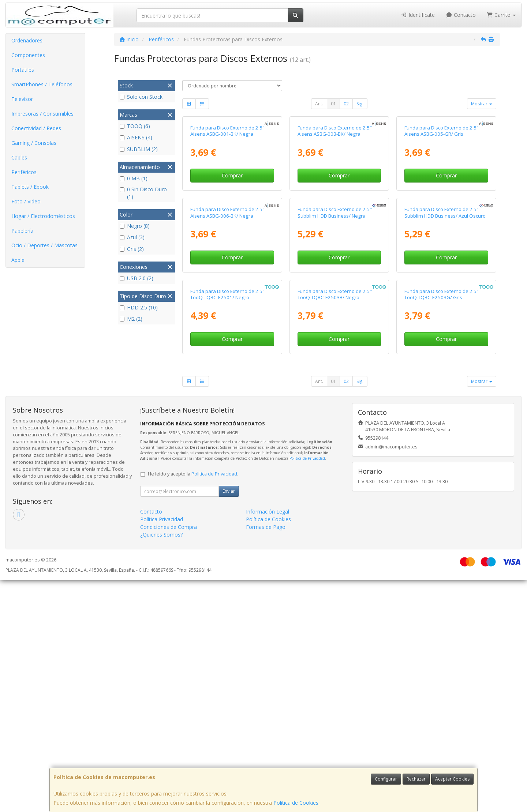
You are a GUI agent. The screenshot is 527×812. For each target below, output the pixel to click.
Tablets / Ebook (30, 187)
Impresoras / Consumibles (42, 114)
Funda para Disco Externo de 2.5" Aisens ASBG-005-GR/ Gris (442, 208)
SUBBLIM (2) (139, 149)
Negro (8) (135, 226)
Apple (18, 260)
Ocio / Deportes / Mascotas (44, 245)
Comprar (232, 253)
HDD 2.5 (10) (139, 307)
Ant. (319, 104)
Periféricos (24, 172)
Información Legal (268, 743)
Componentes (28, 55)
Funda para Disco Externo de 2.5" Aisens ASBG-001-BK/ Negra (227, 208)
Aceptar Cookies (452, 779)
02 (346, 104)
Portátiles (23, 70)
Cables (19, 157)
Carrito (501, 15)
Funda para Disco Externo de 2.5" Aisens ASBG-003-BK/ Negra (335, 208)
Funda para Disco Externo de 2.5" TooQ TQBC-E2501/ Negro (227, 526)
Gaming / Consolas (34, 143)
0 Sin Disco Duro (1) (143, 193)
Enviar (229, 723)
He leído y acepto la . (193, 706)
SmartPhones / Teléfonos (42, 84)
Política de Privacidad (307, 690)
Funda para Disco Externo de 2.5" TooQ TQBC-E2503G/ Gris (442, 526)
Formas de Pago (266, 759)
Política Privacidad (162, 751)
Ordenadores (27, 40)
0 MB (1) (134, 178)
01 (333, 104)
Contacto (461, 15)
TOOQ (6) (135, 126)
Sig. (360, 104)
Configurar (386, 779)
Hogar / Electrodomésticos (43, 216)
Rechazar (416, 779)
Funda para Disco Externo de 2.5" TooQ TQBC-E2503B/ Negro (335, 526)
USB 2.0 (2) (137, 278)
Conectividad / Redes (36, 128)
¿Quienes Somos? (161, 766)
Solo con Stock (141, 97)
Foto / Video (26, 201)
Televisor (22, 99)
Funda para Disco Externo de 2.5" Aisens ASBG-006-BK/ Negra (227, 367)
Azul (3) (132, 237)
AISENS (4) (136, 137)
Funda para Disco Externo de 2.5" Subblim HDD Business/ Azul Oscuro (445, 367)
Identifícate (418, 15)
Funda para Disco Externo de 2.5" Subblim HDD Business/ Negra (335, 367)
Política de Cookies (296, 803)
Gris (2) (132, 249)
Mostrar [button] (482, 104)
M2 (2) (131, 319)
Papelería (22, 231)
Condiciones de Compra (169, 759)
